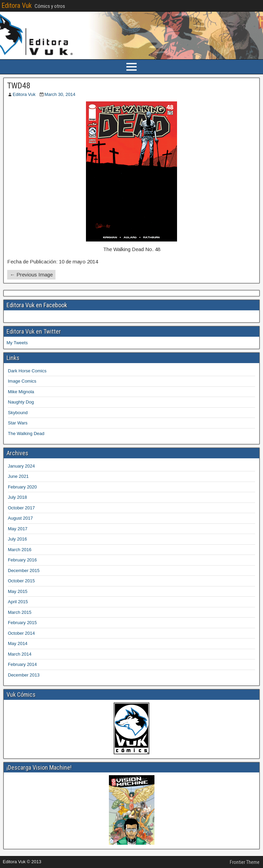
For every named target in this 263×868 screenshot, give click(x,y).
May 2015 (18, 591)
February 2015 (22, 623)
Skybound (18, 413)
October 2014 (21, 633)
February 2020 (22, 487)
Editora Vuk (17, 5)
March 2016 (20, 550)
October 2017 (21, 508)
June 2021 (18, 476)
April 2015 (18, 602)
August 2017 (20, 518)
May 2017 (18, 529)
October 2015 (21, 581)
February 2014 (22, 664)
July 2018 (17, 497)
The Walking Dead (26, 433)
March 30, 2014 (60, 94)
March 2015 (20, 612)
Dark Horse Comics (27, 371)
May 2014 (18, 643)
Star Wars (18, 423)
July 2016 (17, 539)
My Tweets (17, 343)
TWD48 (19, 86)
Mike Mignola (21, 392)
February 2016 (22, 560)
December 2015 (24, 571)
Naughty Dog (21, 402)
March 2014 (20, 654)
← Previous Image (31, 275)
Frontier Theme (245, 862)
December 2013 (24, 675)
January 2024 (21, 466)
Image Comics (22, 381)
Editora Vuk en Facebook (37, 305)
